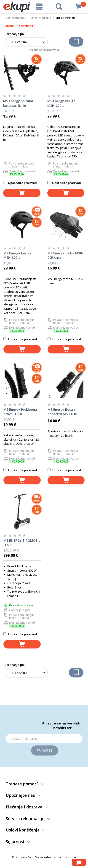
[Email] (44, 738)
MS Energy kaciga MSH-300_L (17, 255)
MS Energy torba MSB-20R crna (65, 255)
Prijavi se (45, 750)
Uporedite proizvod (20, 183)
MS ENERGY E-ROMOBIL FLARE (22, 543)
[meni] (39, 7)
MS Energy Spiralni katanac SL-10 (18, 103)
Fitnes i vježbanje (40, 18)
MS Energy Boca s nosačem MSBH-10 (62, 412)
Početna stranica (15, 18)
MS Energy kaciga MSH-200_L (61, 103)
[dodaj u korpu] (22, 193)
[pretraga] (59, 7)
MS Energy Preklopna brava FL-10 (20, 412)
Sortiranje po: (15, 34)
